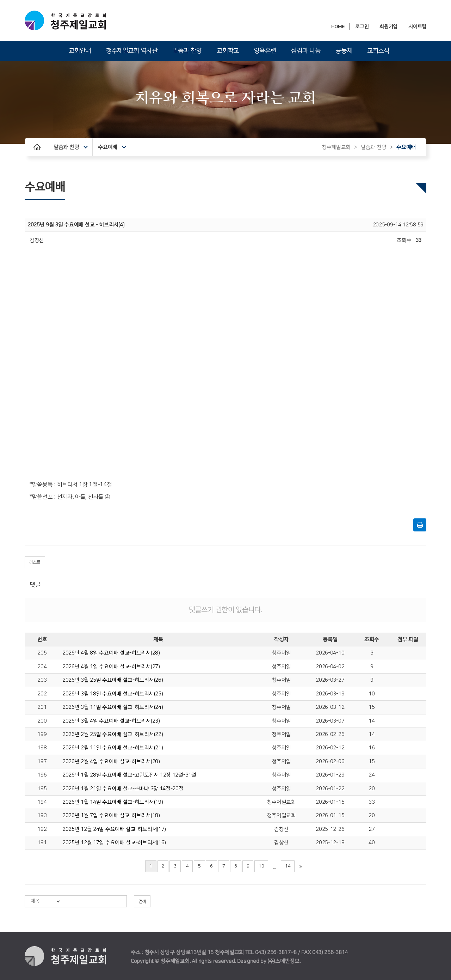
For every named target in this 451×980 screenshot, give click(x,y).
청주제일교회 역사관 (132, 51)
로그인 (362, 27)
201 (42, 707)
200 (42, 721)
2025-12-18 (330, 843)
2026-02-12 (330, 748)
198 (42, 748)
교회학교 (228, 51)
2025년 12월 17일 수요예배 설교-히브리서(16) (114, 843)
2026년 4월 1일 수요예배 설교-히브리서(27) (111, 667)
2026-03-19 (330, 694)
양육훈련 (265, 51)
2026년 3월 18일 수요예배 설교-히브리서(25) (113, 694)
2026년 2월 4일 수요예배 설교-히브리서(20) (111, 762)
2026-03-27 (330, 680)
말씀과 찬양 (187, 51)
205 (42, 653)
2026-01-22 (330, 789)
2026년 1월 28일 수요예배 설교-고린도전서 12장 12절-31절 (129, 775)
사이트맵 (417, 27)
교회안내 (80, 51)
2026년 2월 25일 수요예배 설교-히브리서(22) (113, 734)
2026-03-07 (330, 721)
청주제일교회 (336, 147)
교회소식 (378, 51)
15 (372, 707)
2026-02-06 (330, 762)
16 (372, 748)
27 (372, 829)
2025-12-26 (330, 829)
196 (42, 775)
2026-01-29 (330, 775)
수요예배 (112, 147)
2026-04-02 (330, 667)
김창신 (281, 829)
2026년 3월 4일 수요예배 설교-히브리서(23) (111, 721)
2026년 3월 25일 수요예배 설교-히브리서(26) (113, 680)
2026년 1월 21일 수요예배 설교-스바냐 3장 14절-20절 (123, 789)
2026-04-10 (330, 653)
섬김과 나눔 (306, 51)
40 (372, 843)
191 (42, 843)
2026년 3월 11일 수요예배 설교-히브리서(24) (113, 707)
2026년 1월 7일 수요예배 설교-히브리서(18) (111, 815)
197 (42, 762)
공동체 (344, 51)
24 (372, 775)
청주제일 (281, 653)
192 (42, 829)
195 (42, 789)
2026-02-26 (330, 734)
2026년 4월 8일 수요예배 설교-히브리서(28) (111, 653)
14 (372, 721)
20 (372, 789)
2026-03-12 (330, 707)
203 (42, 680)
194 (42, 802)
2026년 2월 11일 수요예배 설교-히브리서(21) (113, 748)
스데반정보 (287, 961)
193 (42, 815)
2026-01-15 (330, 802)
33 (372, 802)
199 (42, 734)
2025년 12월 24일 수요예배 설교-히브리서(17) (114, 829)
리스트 (35, 562)
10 (372, 694)
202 (42, 694)
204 (42, 667)
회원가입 (388, 27)
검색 (142, 902)
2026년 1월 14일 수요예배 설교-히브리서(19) (113, 802)
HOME (338, 27)
